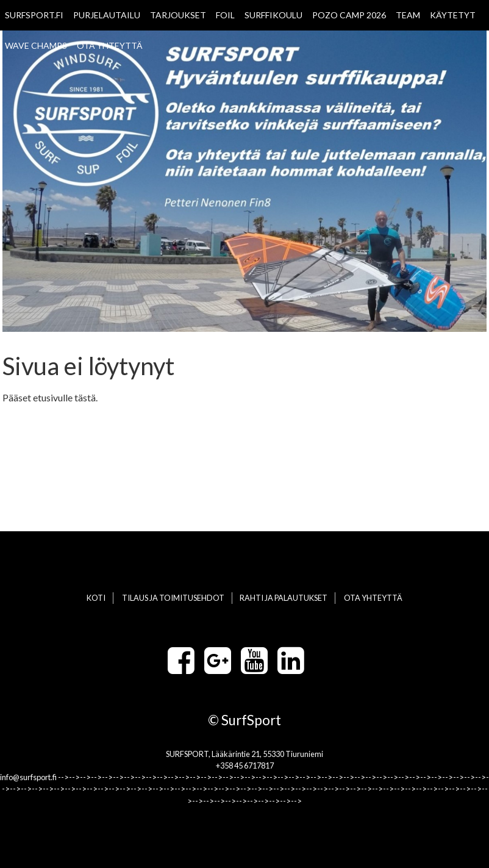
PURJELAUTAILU (107, 15)
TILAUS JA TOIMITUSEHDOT (173, 598)
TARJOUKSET (178, 15)
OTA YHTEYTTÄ (110, 45)
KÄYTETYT (453, 15)
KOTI (96, 598)
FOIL (225, 15)
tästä (85, 397)
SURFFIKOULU (273, 15)
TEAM (408, 15)
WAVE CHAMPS (36, 45)
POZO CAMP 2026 (349, 15)
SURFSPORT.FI (34, 15)
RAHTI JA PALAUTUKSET (284, 598)
